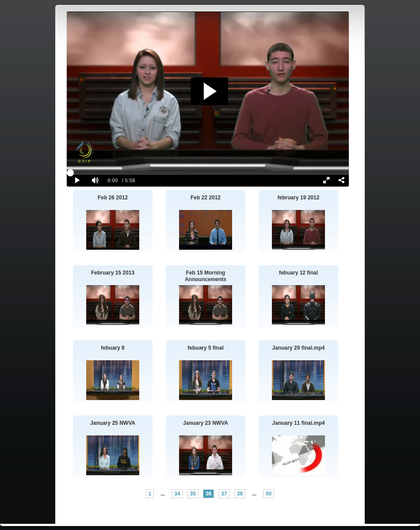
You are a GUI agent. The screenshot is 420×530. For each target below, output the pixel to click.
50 (269, 494)
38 (240, 494)
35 (193, 494)
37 (224, 494)
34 (177, 494)
